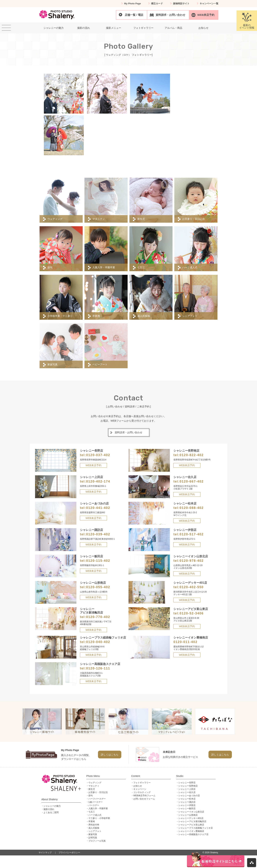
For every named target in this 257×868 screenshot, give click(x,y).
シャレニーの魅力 (52, 806)
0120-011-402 (185, 642)
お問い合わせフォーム (144, 799)
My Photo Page (133, 4)
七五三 (92, 812)
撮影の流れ (49, 809)
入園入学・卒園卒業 (98, 809)
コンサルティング (142, 792)
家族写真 (93, 834)
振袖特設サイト (181, 4)
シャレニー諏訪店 (187, 802)
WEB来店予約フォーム (144, 796)
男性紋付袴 (94, 825)
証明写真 (93, 838)
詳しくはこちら (110, 755)
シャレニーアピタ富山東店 (191, 825)
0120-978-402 (192, 561)
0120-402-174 (98, 481)
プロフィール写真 (97, 841)
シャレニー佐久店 (187, 792)
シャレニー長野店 (187, 783)
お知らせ (138, 786)
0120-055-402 (98, 587)
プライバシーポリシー (69, 853)
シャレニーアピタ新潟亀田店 (192, 821)
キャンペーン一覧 (209, 4)
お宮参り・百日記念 (98, 792)
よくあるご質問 (51, 812)
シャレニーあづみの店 (189, 796)
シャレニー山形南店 (188, 815)
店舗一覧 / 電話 (134, 15)
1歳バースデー (96, 802)
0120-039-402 (98, 534)
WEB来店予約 (206, 15)
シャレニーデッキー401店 (191, 818)
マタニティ (94, 786)
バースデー (94, 805)
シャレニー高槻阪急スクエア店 (193, 834)
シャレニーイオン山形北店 (191, 812)
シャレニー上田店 (187, 789)
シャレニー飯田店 (187, 809)
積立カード (157, 4)
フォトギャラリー (142, 783)
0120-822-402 (192, 455)
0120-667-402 (192, 481)
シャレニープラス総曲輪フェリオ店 (196, 828)
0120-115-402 (98, 561)
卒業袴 (92, 821)
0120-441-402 (98, 508)
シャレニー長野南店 (188, 786)
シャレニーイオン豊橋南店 (191, 831)
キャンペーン (140, 789)
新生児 (92, 789)
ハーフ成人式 (95, 815)
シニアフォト (95, 831)
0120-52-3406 (192, 613)
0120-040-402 (98, 642)
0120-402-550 (192, 587)
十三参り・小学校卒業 (99, 818)
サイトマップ (45, 853)
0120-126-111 (98, 668)
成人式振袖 (94, 828)
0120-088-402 (192, 508)
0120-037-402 (98, 455)
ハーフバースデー (97, 799)
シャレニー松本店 (187, 799)
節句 (91, 796)
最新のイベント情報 (247, 21)
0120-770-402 (98, 617)
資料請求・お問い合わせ (170, 15)
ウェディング (95, 783)
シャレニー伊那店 (187, 805)
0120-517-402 (192, 534)
